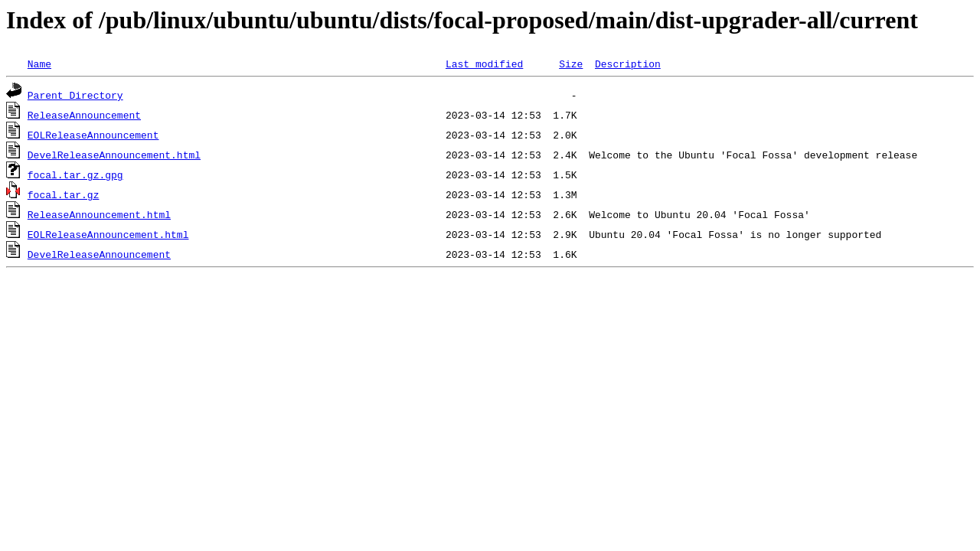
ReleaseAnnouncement (84, 115)
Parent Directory (75, 95)
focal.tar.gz (64, 194)
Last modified (484, 64)
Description (628, 64)
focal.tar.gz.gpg (75, 174)
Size (571, 64)
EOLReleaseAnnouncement (93, 135)
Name (39, 64)
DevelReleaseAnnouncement (99, 254)
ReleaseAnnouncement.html (99, 214)
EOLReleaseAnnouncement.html (108, 234)
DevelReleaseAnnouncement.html (114, 155)
